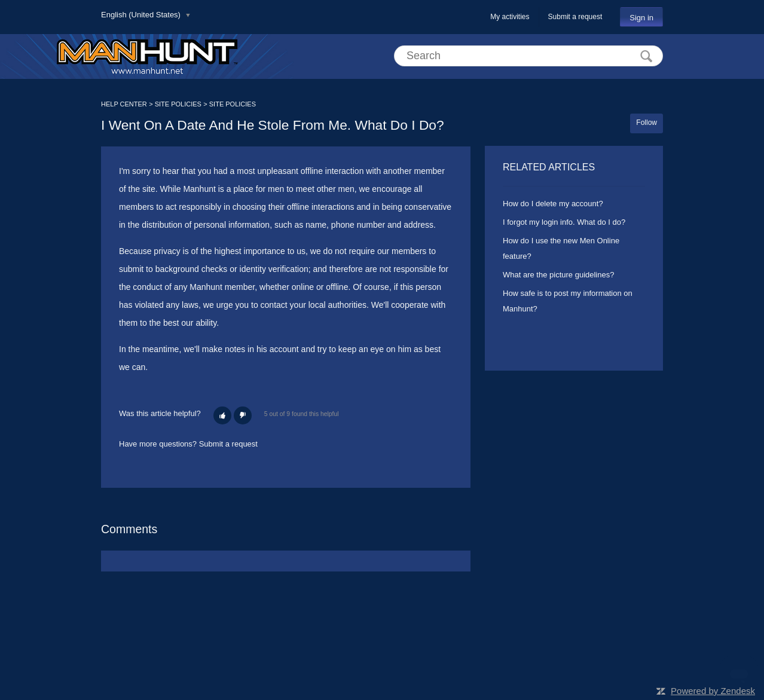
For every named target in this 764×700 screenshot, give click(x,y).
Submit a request (575, 17)
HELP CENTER (124, 104)
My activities (510, 17)
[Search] (528, 56)
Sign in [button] (641, 18)
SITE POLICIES (178, 104)
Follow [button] (647, 123)
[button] (222, 415)
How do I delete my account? (553, 204)
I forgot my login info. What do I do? (564, 222)
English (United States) (142, 15)
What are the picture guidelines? (558, 275)
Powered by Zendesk (713, 691)
